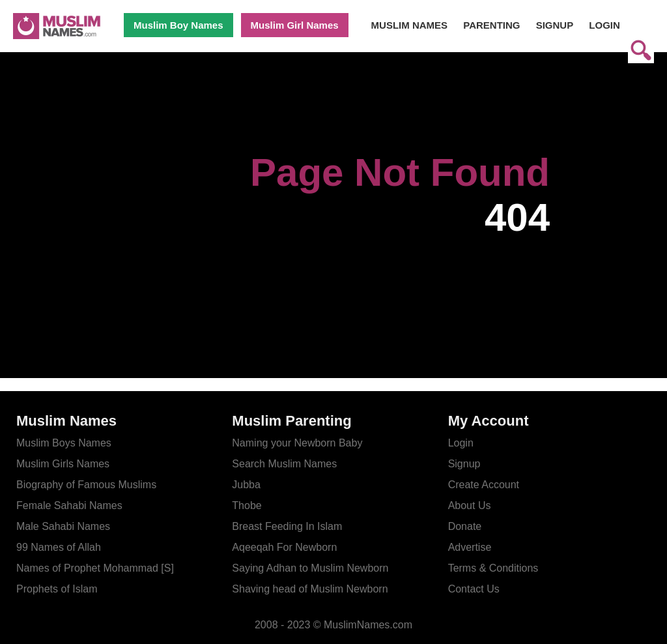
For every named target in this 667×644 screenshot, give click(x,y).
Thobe (247, 505)
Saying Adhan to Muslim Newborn (310, 568)
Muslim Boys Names (64, 443)
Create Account (484, 485)
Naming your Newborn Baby (297, 443)
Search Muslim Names (284, 464)
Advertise (470, 547)
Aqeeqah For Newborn (284, 547)
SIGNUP (555, 25)
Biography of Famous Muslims (86, 485)
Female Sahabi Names (69, 505)
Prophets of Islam (57, 589)
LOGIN (604, 25)
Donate (465, 526)
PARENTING (491, 25)
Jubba (246, 485)
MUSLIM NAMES (410, 25)
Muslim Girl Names (295, 25)
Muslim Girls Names (63, 464)
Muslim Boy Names (178, 25)
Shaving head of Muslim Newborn (310, 589)
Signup (464, 464)
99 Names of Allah (59, 547)
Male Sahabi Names (63, 526)
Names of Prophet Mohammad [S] (95, 568)
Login (461, 443)
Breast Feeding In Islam (287, 526)
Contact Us (474, 589)
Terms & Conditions (493, 568)
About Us (470, 505)
